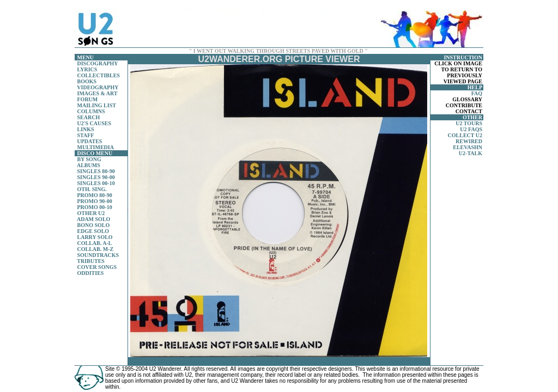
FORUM (88, 99)
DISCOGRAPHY (98, 63)
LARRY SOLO (95, 237)
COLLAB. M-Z (96, 249)
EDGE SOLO (93, 231)
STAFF (86, 135)
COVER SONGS (97, 267)
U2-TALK (471, 153)
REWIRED (469, 141)
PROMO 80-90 (95, 195)
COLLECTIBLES (99, 75)
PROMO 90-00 (95, 201)
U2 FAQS (471, 129)
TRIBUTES (91, 261)
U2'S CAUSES (95, 123)
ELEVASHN (468, 147)
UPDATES (90, 141)
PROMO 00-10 (95, 207)
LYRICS (87, 69)
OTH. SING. (92, 189)
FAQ (477, 93)
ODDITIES (91, 273)
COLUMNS (91, 111)
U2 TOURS (469, 123)
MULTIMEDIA (96, 147)
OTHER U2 (91, 213)
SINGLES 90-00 (96, 177)
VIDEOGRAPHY (98, 87)
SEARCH (89, 117)
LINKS (86, 129)
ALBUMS (89, 165)
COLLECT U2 (465, 135)
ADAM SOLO (93, 219)
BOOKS (87, 81)
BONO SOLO (94, 225)
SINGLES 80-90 (96, 171)
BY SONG (89, 159)
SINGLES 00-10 (96, 183)
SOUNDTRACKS (98, 255)
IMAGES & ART (98, 93)
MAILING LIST (97, 105)
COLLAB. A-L (95, 243)
